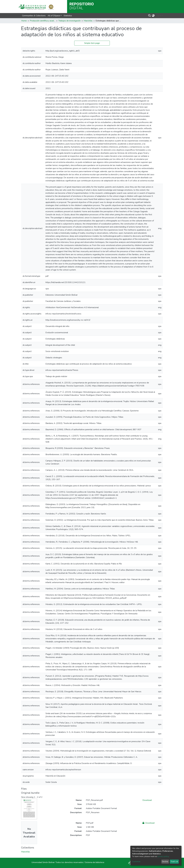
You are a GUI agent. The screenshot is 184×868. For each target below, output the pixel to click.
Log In (158, 16)
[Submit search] (150, 16)
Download (147, 800)
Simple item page (92, 43)
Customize (136, 862)
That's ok (174, 862)
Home (24, 21)
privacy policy (163, 856)
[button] (153, 16)
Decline (165, 862)
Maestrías (88, 21)
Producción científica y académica (43, 21)
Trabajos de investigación (70, 21)
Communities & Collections (34, 16)
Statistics (68, 16)
